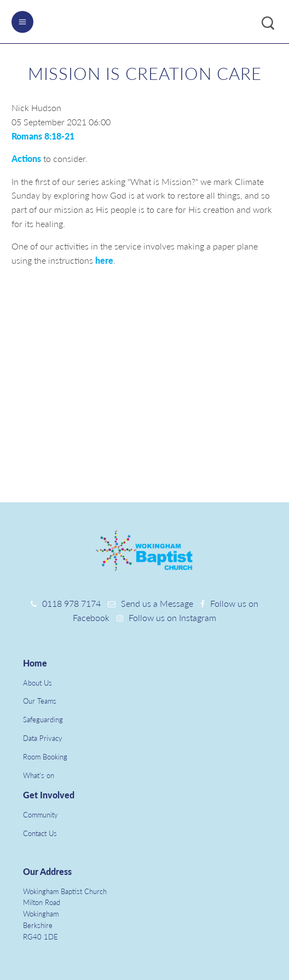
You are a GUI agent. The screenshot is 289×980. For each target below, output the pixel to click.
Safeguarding (43, 720)
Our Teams (40, 701)
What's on (39, 775)
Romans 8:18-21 (43, 136)
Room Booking (45, 757)
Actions (27, 158)
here (104, 260)
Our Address (47, 871)
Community (41, 815)
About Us (37, 683)
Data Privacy (43, 738)
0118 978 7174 (71, 603)
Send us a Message (157, 603)
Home (35, 663)
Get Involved (49, 795)
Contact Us (40, 833)
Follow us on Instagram (172, 617)
